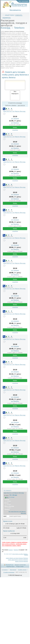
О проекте (5, 570)
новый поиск (9, 15)
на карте (6, 495)
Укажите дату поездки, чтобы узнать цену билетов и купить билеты (15, 75)
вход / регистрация (24, 1)
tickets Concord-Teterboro (22, 561)
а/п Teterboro (15, 123)
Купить (15, 127)
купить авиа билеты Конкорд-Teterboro (18, 560)
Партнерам (13, 570)
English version (22, 570)
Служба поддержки (9, 572)
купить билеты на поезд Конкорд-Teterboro (17, 558)
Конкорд (11, 550)
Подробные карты (10, 567)
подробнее (15, 130)
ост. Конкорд (15, 119)
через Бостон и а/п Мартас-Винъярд (14, 111)
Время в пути (8, 521)
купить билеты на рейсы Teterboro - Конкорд (20, 555)
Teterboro (16, 550)
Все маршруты (8, 490)
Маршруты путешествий (20, 565)
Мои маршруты (15, 10)
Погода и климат (20, 567)
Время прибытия (9, 531)
